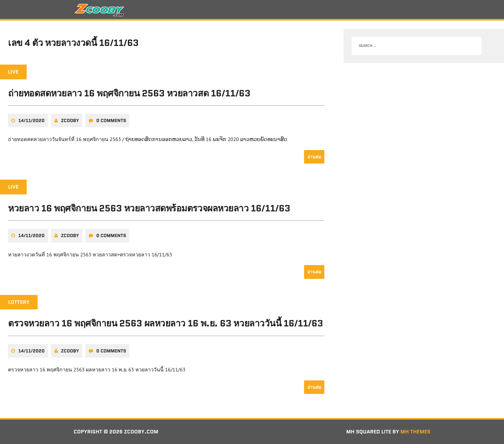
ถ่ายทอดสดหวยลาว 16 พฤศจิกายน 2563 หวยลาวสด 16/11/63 (129, 93)
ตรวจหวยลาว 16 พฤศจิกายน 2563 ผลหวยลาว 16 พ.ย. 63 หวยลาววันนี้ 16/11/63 (166, 323)
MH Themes (415, 432)
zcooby (70, 120)
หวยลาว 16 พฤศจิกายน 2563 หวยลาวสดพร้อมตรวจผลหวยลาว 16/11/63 (149, 208)
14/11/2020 (32, 120)
